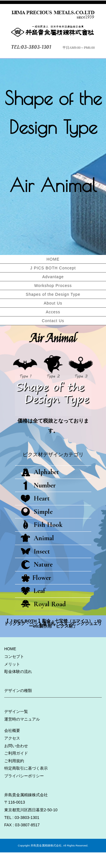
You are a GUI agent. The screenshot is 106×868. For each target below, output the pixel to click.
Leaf (33, 606)
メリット (12, 680)
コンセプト (14, 672)
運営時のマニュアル (22, 735)
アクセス (12, 754)
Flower (36, 593)
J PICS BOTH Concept (53, 268)
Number (38, 501)
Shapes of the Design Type (53, 294)
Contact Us (53, 321)
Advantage (53, 277)
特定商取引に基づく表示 (26, 784)
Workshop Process (53, 286)
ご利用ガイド (16, 769)
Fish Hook (42, 540)
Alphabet (40, 488)
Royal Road (43, 620)
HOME (53, 259)
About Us (53, 303)
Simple (37, 527)
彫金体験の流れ (18, 687)
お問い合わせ (16, 761)
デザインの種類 (18, 706)
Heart (35, 514)
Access (53, 312)
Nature (37, 580)
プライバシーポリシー (24, 791)
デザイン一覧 (16, 727)
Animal (37, 554)
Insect (35, 567)
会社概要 (12, 746)
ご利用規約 (14, 776)
